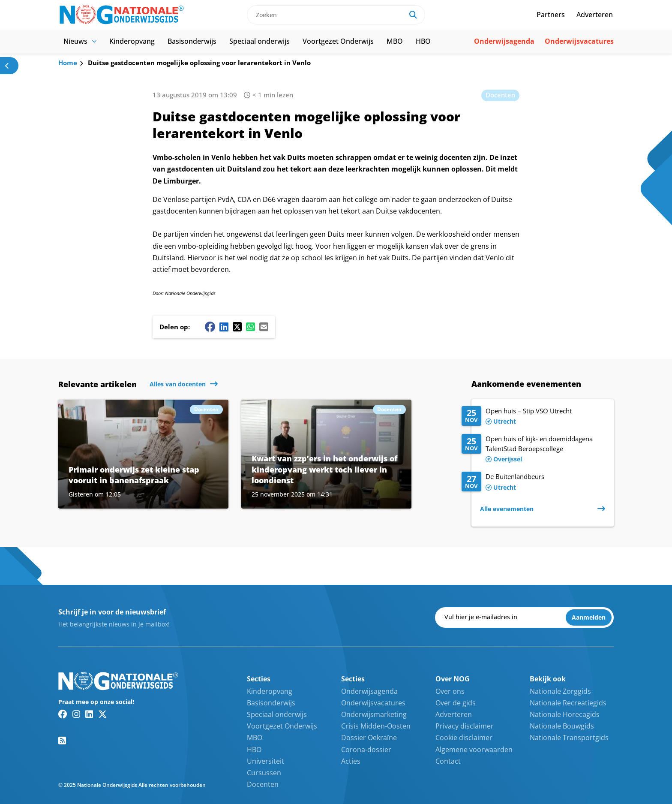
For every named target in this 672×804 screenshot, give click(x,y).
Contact (448, 761)
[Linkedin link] (89, 714)
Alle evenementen (507, 509)
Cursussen (264, 773)
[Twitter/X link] (103, 714)
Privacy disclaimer (465, 726)
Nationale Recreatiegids (568, 703)
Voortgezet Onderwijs (338, 41)
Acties (351, 761)
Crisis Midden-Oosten (376, 726)
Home (68, 63)
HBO (423, 41)
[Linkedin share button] (224, 327)
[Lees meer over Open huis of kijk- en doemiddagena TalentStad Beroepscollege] (533, 449)
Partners (551, 15)
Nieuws (80, 41)
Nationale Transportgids (569, 738)
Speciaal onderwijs (259, 41)
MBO (395, 41)
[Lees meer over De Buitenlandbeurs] (533, 482)
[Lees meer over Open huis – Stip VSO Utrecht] (533, 417)
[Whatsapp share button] (250, 327)
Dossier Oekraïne (369, 738)
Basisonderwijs (192, 41)
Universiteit (265, 761)
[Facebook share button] (210, 327)
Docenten (500, 95)
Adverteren (595, 15)
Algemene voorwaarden (474, 750)
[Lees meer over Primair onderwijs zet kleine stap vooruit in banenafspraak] (143, 454)
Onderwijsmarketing (374, 714)
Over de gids (456, 703)
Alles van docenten (178, 384)
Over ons (450, 691)
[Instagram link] (76, 714)
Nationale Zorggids (560, 691)
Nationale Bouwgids (562, 726)
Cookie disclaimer (464, 738)
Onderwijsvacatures (579, 41)
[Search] (413, 15)
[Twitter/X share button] (237, 327)
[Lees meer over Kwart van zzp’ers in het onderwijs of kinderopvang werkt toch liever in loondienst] (326, 454)
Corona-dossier (366, 750)
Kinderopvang (132, 41)
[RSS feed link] (62, 741)
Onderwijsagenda (504, 41)
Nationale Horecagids (565, 714)
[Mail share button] (264, 327)
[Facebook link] (63, 714)
